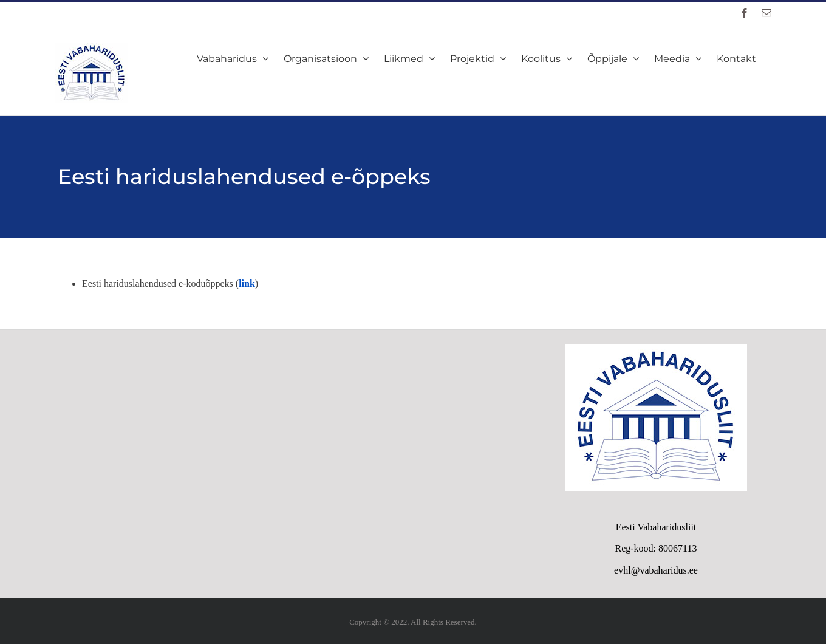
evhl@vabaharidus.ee (656, 570)
